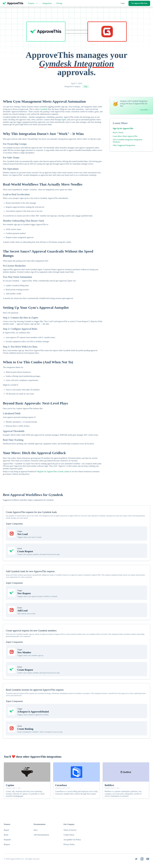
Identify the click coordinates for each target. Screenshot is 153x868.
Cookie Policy (69, 835)
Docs (36, 830)
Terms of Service (70, 830)
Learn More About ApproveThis (125, 136)
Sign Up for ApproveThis (123, 128)
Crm (86, 87)
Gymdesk (44, 109)
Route (6, 835)
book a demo (64, 472)
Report (6, 830)
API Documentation (41, 835)
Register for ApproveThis (47, 472)
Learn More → (145, 110)
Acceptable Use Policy (72, 840)
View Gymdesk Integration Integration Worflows (127, 141)
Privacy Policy (69, 844)
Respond (7, 840)
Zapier (64, 120)
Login (123, 3)
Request (7, 844)
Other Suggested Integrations (124, 145)
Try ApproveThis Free (139, 3)
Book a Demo (118, 132)
